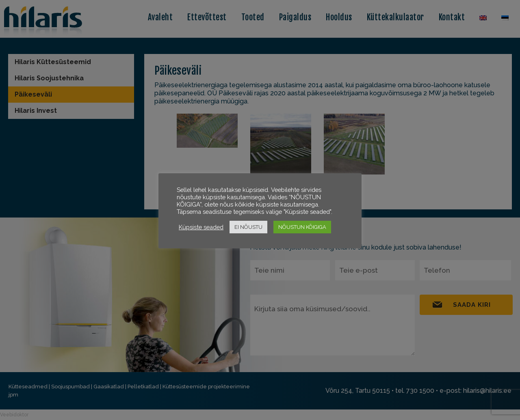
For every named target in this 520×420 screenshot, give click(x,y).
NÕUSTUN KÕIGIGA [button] (302, 227)
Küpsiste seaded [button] (201, 227)
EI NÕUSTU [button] (248, 227)
